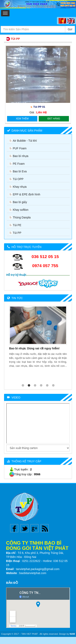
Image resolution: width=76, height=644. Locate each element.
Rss (45, 528)
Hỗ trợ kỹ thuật (16, 275)
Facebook (14, 528)
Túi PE (17, 225)
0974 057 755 (45, 266)
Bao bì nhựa (21, 156)
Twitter (24, 528)
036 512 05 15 (45, 257)
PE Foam (19, 164)
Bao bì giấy (20, 202)
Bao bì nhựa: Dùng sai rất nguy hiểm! (34, 348)
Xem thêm (22, 119)
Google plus (34, 528)
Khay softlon (21, 210)
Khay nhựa (20, 187)
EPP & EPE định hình (26, 194)
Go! (70, 29)
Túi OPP (18, 179)
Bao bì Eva (20, 171)
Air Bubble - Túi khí (25, 141)
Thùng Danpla (22, 217)
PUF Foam (20, 148)
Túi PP (17, 233)
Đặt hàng (54, 119)
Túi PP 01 (39, 107)
